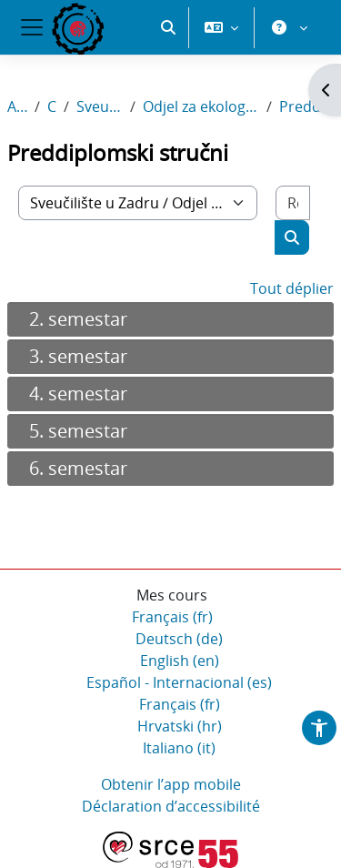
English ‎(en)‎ (180, 661)
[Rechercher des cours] (293, 203)
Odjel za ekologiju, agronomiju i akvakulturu (201, 106)
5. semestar (78, 431)
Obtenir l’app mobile (171, 784)
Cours (52, 106)
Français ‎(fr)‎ (172, 617)
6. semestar (78, 468)
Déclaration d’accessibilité (171, 806)
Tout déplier (292, 288)
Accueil (17, 106)
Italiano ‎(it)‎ (179, 748)
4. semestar (78, 394)
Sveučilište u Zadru (100, 106)
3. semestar (78, 356)
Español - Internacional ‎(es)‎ (179, 682)
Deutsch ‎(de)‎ (179, 639)
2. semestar (78, 319)
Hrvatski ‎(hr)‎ (180, 726)
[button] (168, 27)
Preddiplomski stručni (307, 106)
